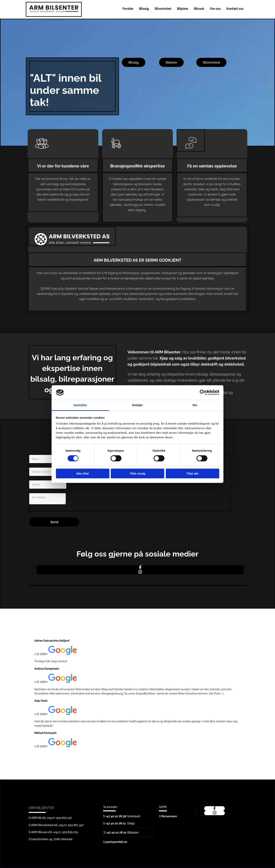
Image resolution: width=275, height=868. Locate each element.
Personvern (169, 816)
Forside (128, 9)
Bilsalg (144, 9)
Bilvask (199, 9)
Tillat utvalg (137, 473)
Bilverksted (163, 9)
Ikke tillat (82, 473)
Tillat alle (192, 473)
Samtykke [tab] (80, 405)
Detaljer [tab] (137, 405)
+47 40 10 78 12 (116, 823)
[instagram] (140, 572)
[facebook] (140, 567)
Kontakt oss (235, 9)
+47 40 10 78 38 (116, 816)
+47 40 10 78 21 (116, 833)
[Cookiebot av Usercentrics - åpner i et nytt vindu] (203, 393)
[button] (134, 62)
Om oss (215, 9)
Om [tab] (195, 405)
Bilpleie (183, 9)
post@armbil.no (116, 842)
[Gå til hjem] (54, 11)
